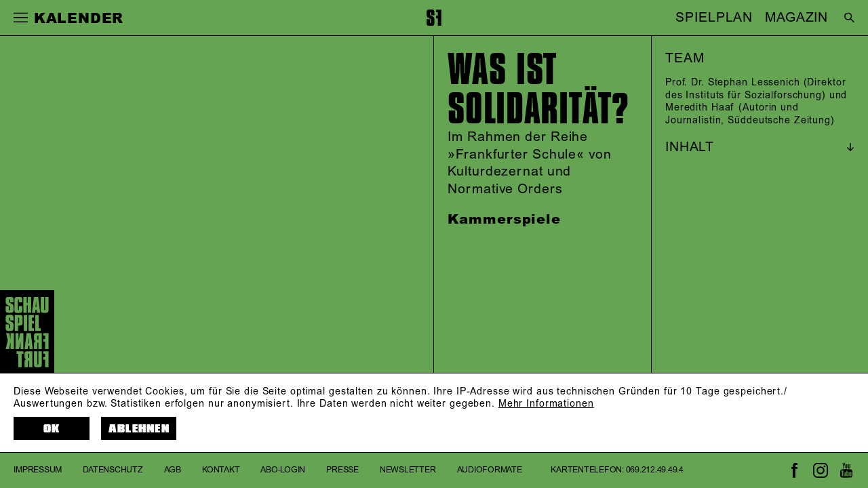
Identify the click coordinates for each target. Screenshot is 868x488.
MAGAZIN (796, 18)
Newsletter (408, 470)
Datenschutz (113, 470)
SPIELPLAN (714, 18)
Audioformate (490, 470)
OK (52, 429)
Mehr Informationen (546, 404)
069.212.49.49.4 (655, 470)
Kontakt (221, 470)
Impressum (38, 470)
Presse (342, 470)
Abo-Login (283, 470)
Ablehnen (139, 429)
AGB (173, 470)
